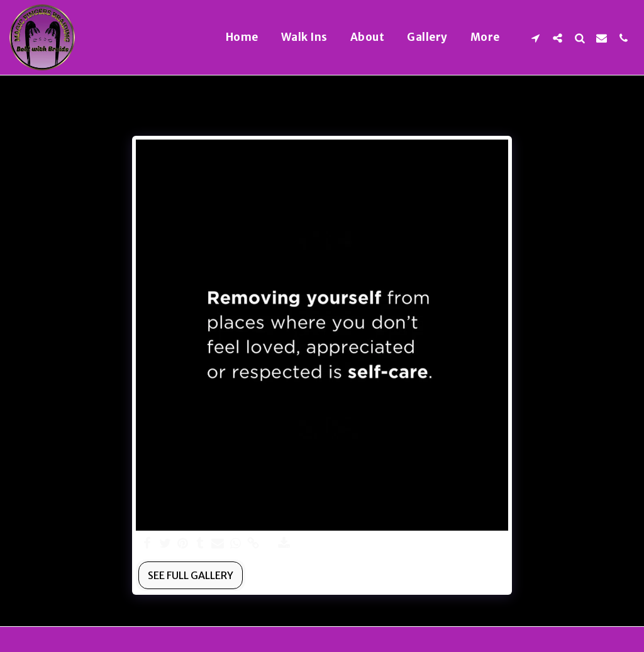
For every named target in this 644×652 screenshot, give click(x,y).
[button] (536, 38)
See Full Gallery (191, 575)
